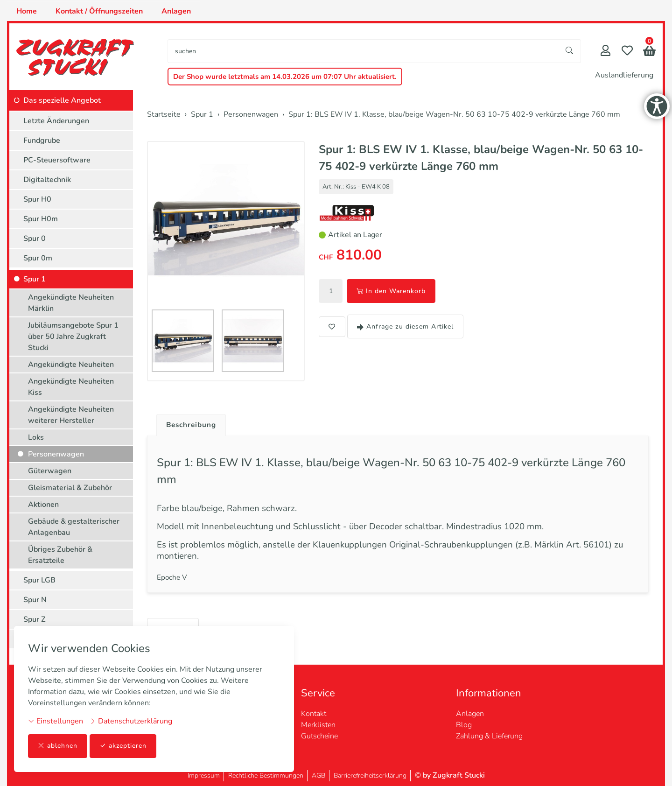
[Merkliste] (627, 52)
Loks (36, 437)
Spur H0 (37, 199)
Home (27, 11)
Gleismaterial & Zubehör (70, 488)
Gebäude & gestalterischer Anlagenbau (74, 527)
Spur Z (35, 619)
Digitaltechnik (47, 180)
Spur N (35, 600)
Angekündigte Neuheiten (71, 365)
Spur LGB (39, 580)
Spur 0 (35, 239)
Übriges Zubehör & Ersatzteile (60, 555)
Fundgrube (42, 140)
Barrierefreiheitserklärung (370, 775)
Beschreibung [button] (193, 425)
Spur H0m (41, 219)
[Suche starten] (570, 51)
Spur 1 (35, 279)
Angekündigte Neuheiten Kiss (71, 387)
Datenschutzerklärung (131, 721)
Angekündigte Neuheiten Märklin (71, 303)
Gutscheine (319, 736)
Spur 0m (38, 258)
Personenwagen (56, 454)
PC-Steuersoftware (57, 160)
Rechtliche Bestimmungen (266, 775)
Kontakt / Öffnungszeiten (99, 11)
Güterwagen (50, 471)
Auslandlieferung (624, 75)
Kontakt (314, 714)
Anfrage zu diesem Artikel (405, 326)
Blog (464, 725)
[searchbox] (363, 51)
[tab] (189, 423)
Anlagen (176, 11)
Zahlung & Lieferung (489, 736)
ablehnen (58, 746)
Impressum (204, 775)
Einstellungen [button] (56, 721)
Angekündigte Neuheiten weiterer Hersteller (71, 415)
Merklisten (318, 725)
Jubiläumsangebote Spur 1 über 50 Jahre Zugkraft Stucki (73, 337)
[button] (649, 52)
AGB (318, 775)
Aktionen (43, 505)
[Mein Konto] (605, 52)
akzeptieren (123, 746)
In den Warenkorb (391, 291)
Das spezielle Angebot (62, 100)
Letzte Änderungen (56, 121)
